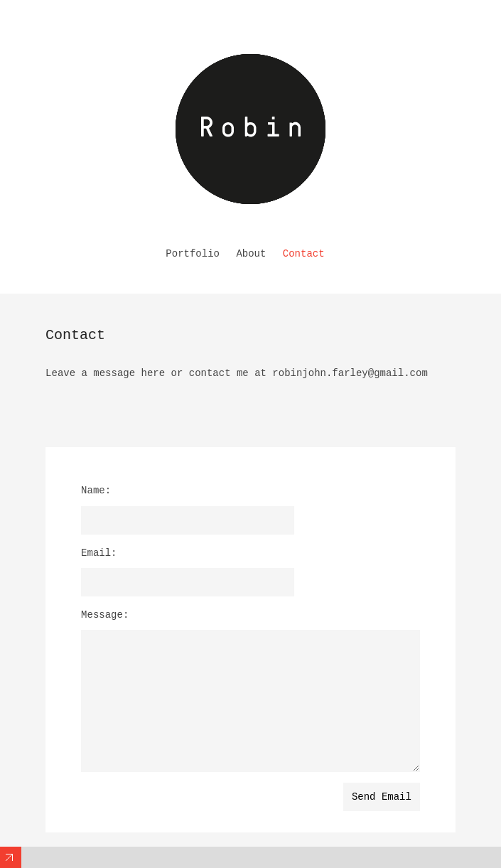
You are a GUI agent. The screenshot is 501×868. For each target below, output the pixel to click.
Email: (99, 553)
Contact (304, 254)
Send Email (382, 797)
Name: (96, 491)
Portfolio (193, 254)
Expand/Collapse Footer (11, 857)
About (251, 254)
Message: (105, 615)
